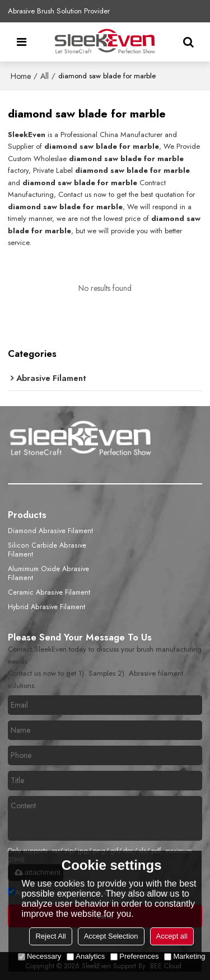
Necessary (39, 956)
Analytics (86, 956)
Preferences (134, 956)
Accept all (172, 936)
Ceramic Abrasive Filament (49, 592)
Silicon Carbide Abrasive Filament (47, 550)
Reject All (50, 936)
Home (21, 76)
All (45, 76)
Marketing (185, 956)
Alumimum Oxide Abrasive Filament (48, 573)
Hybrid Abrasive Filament (46, 607)
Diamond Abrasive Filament (50, 531)
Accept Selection (111, 936)
